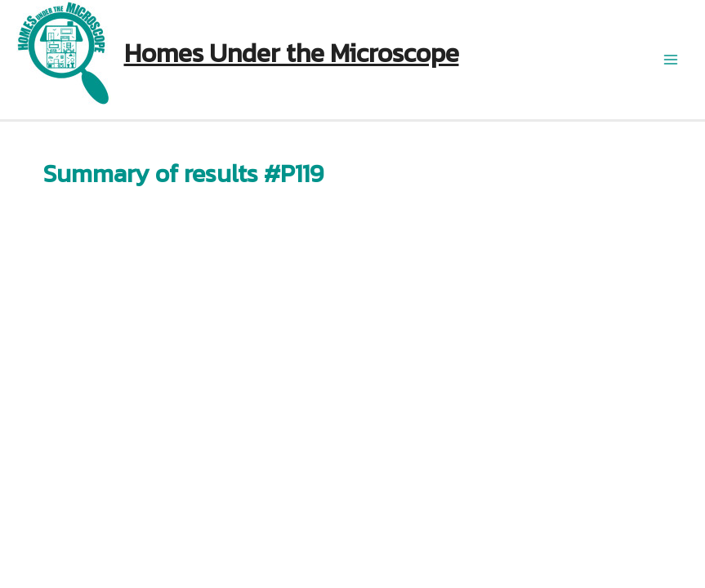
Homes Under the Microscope (292, 53)
